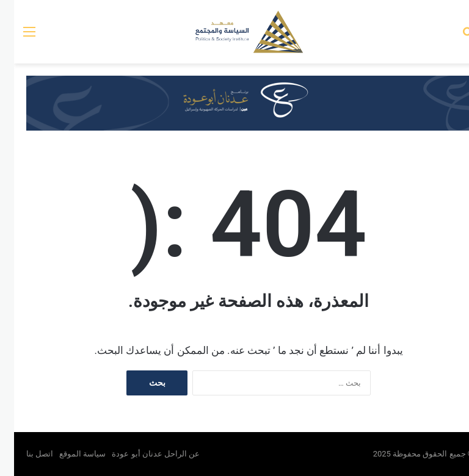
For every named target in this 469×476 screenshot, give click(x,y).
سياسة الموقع (68, 454)
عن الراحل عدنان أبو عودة (143, 454)
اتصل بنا (26, 454)
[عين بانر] (234, 102)
